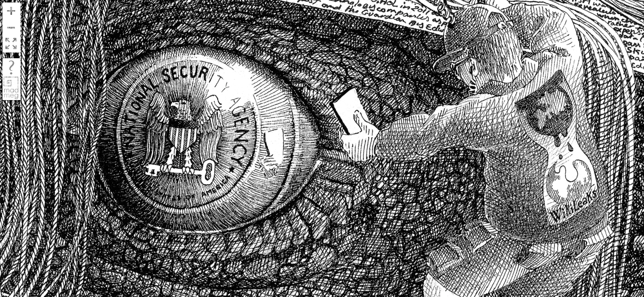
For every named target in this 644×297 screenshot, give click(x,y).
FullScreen (11, 44)
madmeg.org (11, 88)
